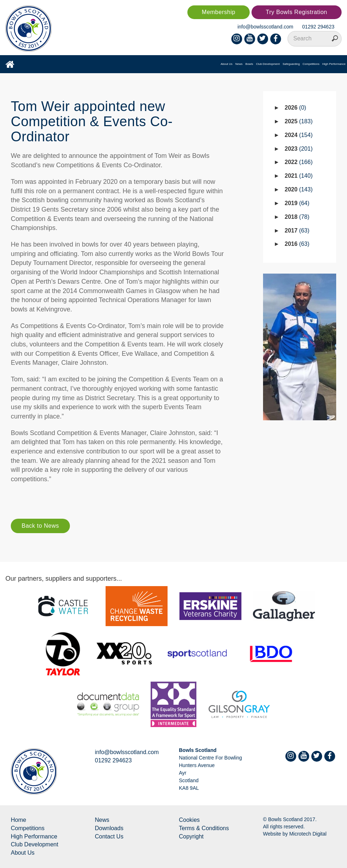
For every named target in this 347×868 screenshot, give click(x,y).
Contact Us (109, 836)
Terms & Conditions (204, 828)
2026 (295, 108)
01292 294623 (318, 27)
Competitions (311, 64)
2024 (299, 135)
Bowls (249, 64)
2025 (299, 121)
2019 (297, 203)
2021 (299, 176)
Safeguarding (291, 64)
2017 (297, 231)
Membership (219, 12)
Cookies (190, 820)
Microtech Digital (308, 834)
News (239, 64)
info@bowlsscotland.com (265, 27)
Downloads (109, 828)
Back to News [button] (40, 526)
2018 (297, 217)
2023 (299, 149)
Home (19, 820)
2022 (299, 162)
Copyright (191, 836)
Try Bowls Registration (297, 12)
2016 (297, 244)
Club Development (268, 64)
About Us (226, 64)
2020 (299, 189)
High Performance (334, 64)
